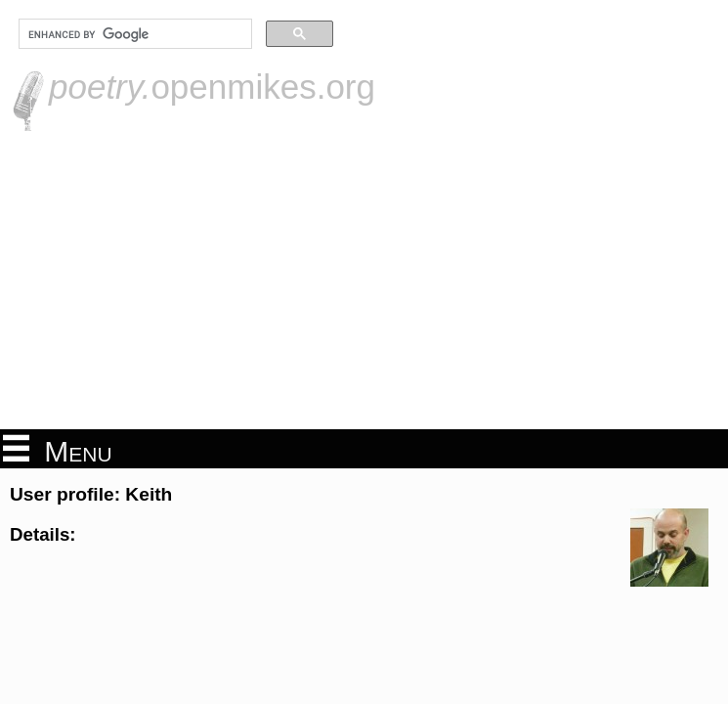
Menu (58, 450)
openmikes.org (212, 87)
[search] (133, 34)
